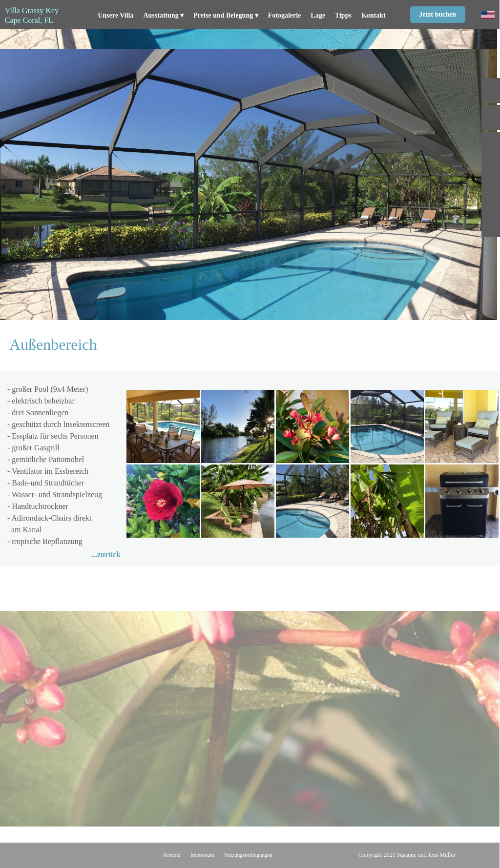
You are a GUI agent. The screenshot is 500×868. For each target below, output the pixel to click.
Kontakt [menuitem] (374, 15)
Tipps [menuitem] (343, 15)
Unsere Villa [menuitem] (115, 15)
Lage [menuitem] (318, 15)
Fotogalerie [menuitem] (285, 15)
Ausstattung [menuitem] (163, 16)
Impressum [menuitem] (202, 855)
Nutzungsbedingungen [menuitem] (248, 855)
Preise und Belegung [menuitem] (226, 16)
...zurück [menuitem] (106, 555)
